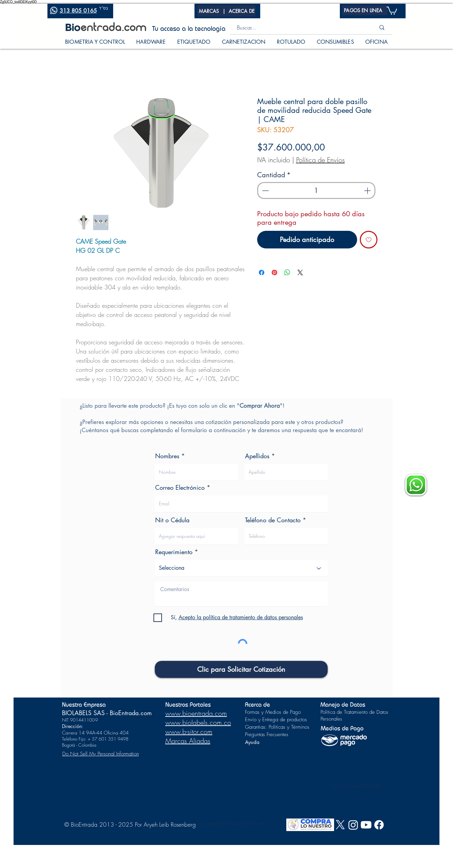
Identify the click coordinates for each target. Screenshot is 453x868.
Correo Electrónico (180, 487)
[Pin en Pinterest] (274, 272)
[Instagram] (353, 825)
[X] (340, 825)
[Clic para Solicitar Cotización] (241, 669)
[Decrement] (265, 190)
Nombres (167, 456)
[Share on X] (300, 272)
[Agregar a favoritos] (369, 240)
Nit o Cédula (172, 520)
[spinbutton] (316, 190)
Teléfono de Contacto (273, 520)
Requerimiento (174, 552)
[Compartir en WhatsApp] (287, 272)
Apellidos (257, 456)
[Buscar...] (297, 28)
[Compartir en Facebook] (262, 272)
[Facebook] (379, 825)
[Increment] (368, 190)
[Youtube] (366, 825)
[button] (209, 11)
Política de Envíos (321, 160)
